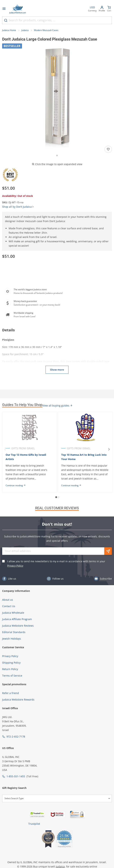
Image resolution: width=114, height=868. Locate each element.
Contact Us (9, 606)
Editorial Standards (14, 632)
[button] (57, 98)
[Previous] (5, 449)
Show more (57, 370)
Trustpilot (34, 824)
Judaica (25, 30)
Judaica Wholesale (13, 613)
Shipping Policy (11, 663)
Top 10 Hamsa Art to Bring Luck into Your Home (84, 457)
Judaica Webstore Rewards (18, 700)
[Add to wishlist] (108, 149)
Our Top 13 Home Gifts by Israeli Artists (26, 457)
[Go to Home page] (18, 9)
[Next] (109, 449)
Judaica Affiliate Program (17, 619)
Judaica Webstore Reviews (18, 626)
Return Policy (10, 669)
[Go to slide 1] (57, 155)
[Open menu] (4, 9)
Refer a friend (11, 693)
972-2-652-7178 (16, 736)
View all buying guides (57, 406)
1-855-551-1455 (16, 776)
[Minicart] (109, 9)
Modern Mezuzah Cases (46, 30)
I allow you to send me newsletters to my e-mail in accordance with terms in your (56, 563)
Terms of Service (12, 676)
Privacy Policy (15, 566)
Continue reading (16, 485)
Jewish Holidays (12, 639)
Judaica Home (9, 30)
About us (8, 600)
